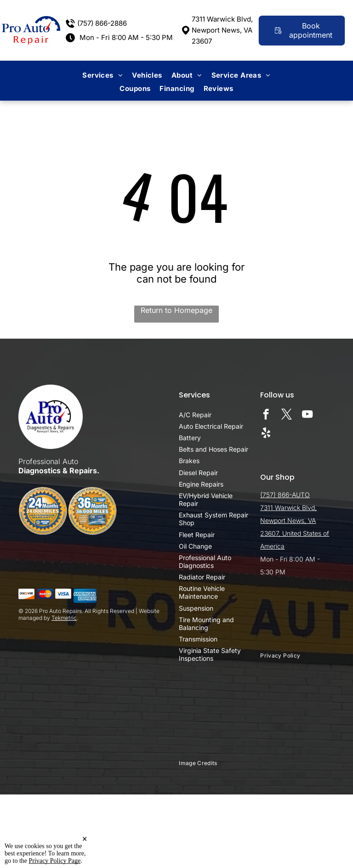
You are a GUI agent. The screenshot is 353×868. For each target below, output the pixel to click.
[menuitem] (102, 75)
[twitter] (287, 415)
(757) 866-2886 (102, 23)
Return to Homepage (176, 310)
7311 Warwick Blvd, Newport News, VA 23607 (222, 30)
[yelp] (266, 434)
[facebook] (266, 415)
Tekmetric (64, 618)
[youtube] (307, 415)
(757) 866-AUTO (285, 495)
